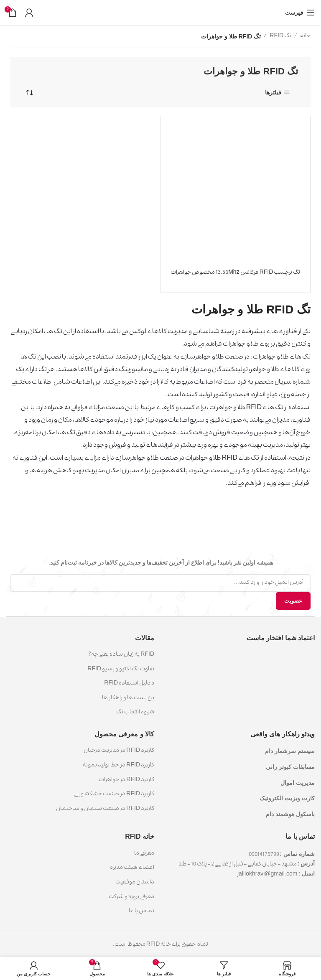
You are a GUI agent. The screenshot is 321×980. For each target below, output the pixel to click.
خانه (305, 36)
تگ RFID (280, 36)
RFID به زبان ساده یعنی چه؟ (121, 655)
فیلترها (273, 92)
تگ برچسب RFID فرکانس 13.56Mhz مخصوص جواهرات (235, 273)
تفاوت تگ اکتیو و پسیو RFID (121, 669)
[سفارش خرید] (29, 93)
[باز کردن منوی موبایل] (300, 13)
